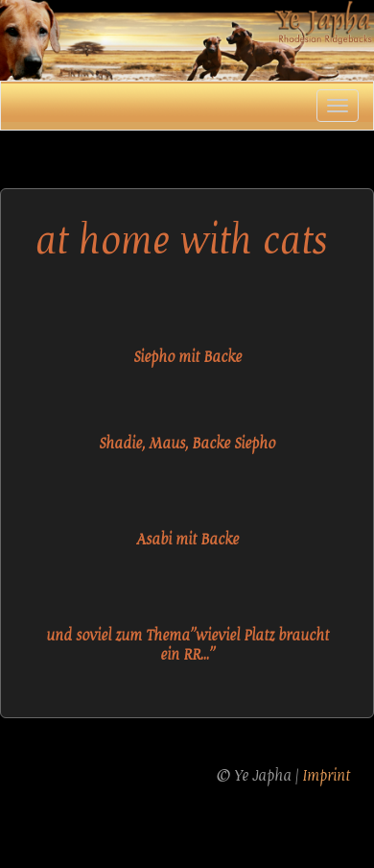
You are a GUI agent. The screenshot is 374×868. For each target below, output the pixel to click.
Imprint (326, 776)
